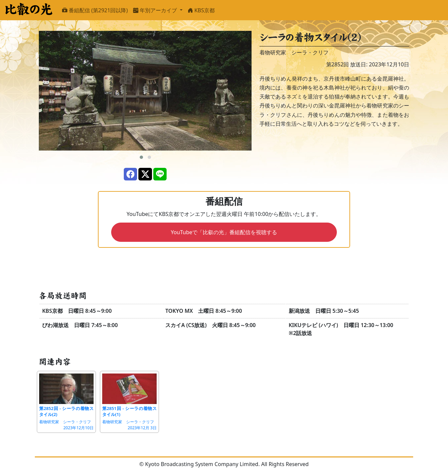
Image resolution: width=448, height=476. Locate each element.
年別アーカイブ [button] (156, 10)
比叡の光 (28, 9)
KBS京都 (201, 10)
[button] (141, 157)
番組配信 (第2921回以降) (95, 10)
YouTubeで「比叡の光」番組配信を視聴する (224, 232)
